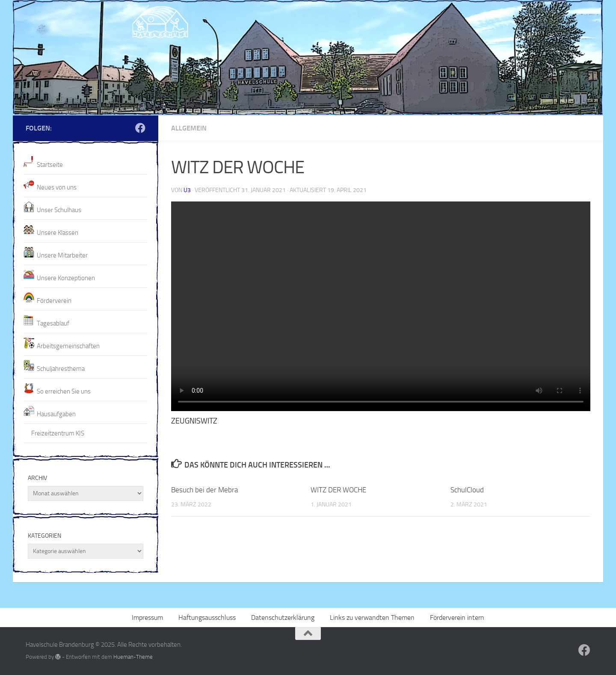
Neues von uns (57, 187)
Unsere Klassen (58, 233)
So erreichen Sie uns (64, 391)
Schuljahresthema (61, 369)
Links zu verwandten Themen (372, 617)
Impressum (147, 617)
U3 (187, 190)
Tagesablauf (53, 323)
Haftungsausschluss (207, 617)
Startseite (50, 165)
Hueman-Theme (133, 657)
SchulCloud (467, 490)
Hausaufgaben (56, 414)
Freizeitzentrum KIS (58, 433)
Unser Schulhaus (59, 210)
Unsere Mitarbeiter (62, 255)
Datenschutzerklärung (283, 617)
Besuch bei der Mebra (204, 490)
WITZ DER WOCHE (338, 490)
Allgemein (189, 128)
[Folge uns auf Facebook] (140, 128)
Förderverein (54, 301)
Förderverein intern (457, 617)
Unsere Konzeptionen (66, 278)
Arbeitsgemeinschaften (68, 346)
